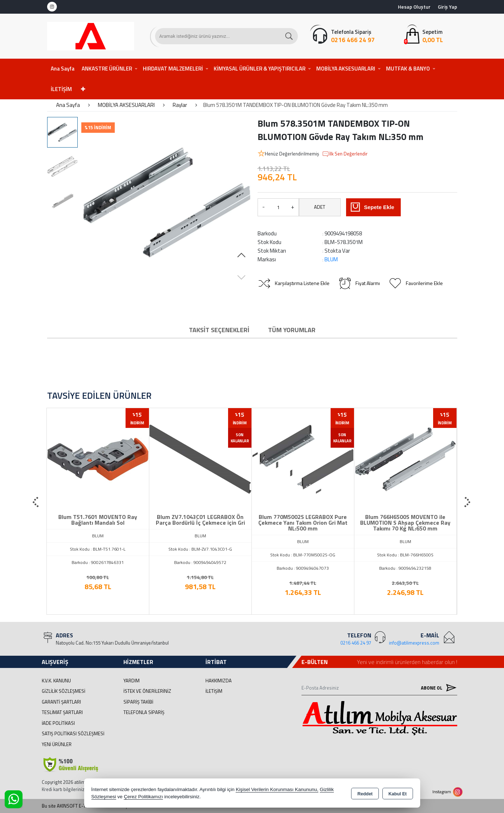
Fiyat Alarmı (359, 283)
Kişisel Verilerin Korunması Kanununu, (277, 789)
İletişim (214, 691)
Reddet (365, 794)
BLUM (331, 259)
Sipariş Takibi (138, 702)
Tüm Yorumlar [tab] (292, 330)
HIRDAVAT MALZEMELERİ (173, 69)
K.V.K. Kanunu (56, 681)
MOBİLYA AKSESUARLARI (346, 69)
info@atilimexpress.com (414, 643)
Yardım (131, 681)
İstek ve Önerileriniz (147, 691)
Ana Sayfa (63, 69)
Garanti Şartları (61, 702)
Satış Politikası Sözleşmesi (73, 733)
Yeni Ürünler (57, 744)
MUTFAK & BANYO (408, 69)
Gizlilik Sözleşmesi (63, 691)
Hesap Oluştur (414, 7)
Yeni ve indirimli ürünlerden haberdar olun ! (407, 662)
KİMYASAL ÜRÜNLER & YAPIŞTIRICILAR (260, 69)
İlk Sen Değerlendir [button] (345, 154)
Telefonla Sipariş (144, 712)
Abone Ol (437, 688)
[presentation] (36, 502)
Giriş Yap (448, 7)
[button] (241, 256)
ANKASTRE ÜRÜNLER (107, 69)
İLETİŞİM (61, 89)
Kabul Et (398, 794)
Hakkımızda (219, 681)
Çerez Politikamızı (143, 797)
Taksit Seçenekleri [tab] (219, 330)
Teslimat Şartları (62, 712)
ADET (320, 207)
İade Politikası (58, 723)
